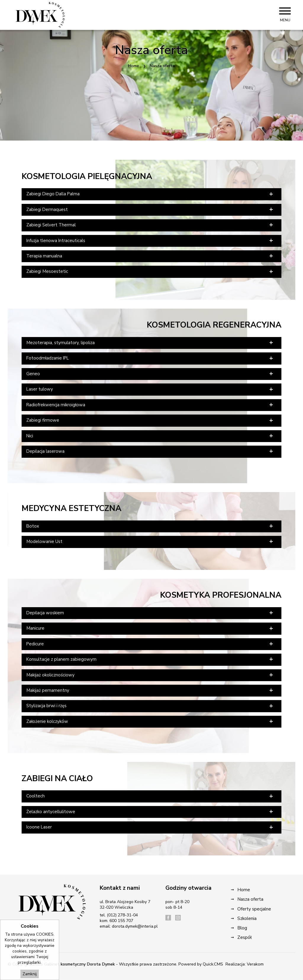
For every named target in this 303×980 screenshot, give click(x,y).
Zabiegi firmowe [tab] (150, 420)
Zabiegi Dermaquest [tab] (150, 209)
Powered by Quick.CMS (201, 964)
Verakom (255, 964)
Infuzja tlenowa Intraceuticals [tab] (150, 241)
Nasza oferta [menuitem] (250, 899)
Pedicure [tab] (150, 644)
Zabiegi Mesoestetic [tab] (150, 272)
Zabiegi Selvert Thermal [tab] (150, 225)
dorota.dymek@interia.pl (135, 926)
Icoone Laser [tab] (150, 827)
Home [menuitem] (244, 890)
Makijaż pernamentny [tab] (150, 690)
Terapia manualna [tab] (150, 256)
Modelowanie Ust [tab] (150, 541)
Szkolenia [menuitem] (247, 918)
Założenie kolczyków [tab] (150, 721)
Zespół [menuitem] (245, 937)
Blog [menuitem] (242, 928)
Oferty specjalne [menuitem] (254, 909)
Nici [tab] (150, 436)
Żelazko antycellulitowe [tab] (150, 812)
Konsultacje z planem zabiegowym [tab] (150, 659)
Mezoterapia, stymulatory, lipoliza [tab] (150, 343)
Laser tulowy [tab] (150, 389)
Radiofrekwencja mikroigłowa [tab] (150, 405)
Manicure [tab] (150, 628)
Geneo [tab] (150, 374)
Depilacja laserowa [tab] (150, 451)
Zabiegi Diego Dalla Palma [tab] (150, 194)
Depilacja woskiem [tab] (150, 613)
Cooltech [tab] (150, 796)
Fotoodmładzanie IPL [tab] (150, 358)
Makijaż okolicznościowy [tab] (150, 675)
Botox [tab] (150, 526)
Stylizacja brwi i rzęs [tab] (150, 706)
